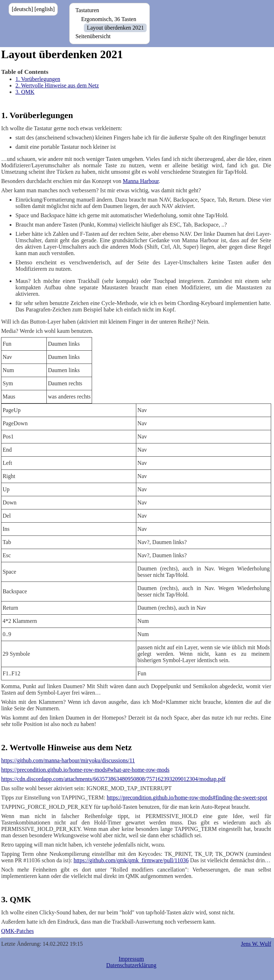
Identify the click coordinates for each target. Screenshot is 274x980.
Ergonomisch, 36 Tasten (108, 19)
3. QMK (25, 92)
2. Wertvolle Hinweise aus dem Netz (57, 85)
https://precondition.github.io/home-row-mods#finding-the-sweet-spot (187, 798)
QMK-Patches (17, 931)
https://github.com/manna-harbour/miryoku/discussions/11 (68, 760)
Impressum (131, 959)
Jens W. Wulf (256, 944)
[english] (45, 9)
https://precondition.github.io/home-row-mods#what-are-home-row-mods (85, 770)
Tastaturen (87, 10)
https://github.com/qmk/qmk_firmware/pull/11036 (131, 860)
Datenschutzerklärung (131, 965)
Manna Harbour (141, 181)
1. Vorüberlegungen (38, 79)
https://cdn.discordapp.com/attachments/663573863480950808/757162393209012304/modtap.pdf (113, 779)
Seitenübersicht (93, 36)
